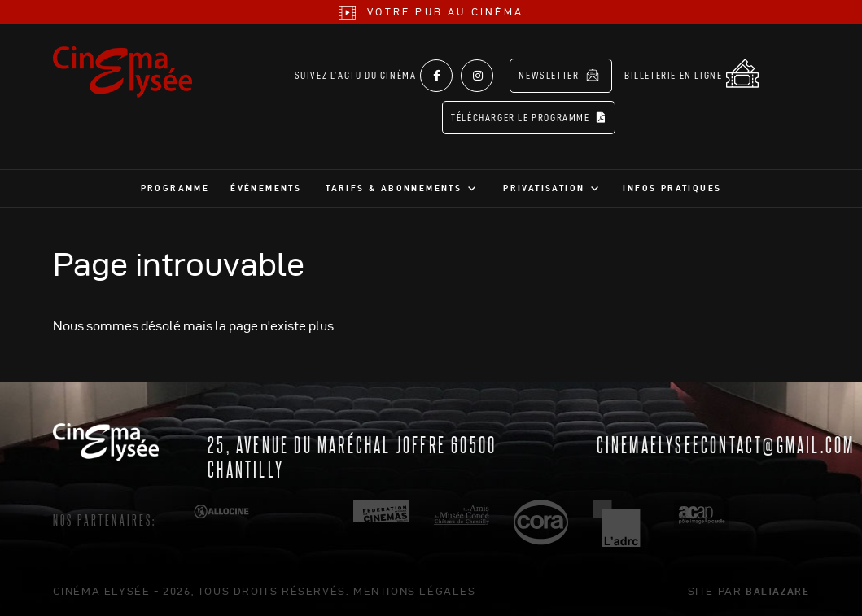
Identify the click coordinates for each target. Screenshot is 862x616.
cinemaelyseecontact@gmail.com (726, 443)
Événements (266, 188)
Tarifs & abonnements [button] (394, 188)
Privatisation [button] (544, 188)
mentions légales (415, 591)
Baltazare (777, 591)
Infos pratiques (672, 188)
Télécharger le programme (529, 118)
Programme (175, 188)
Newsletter (559, 75)
